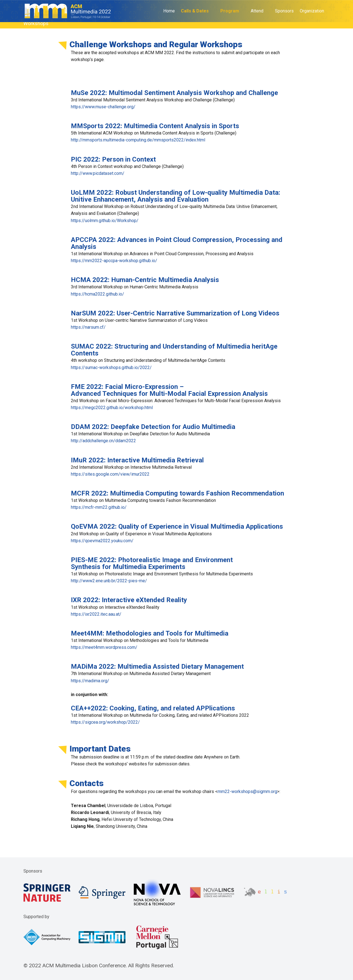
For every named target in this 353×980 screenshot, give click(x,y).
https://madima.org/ (90, 681)
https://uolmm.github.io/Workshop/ (105, 221)
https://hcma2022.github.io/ (97, 294)
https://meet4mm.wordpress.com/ (104, 647)
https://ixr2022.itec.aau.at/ (96, 614)
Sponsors (284, 11)
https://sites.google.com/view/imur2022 (110, 474)
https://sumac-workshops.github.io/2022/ (111, 367)
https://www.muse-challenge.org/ (103, 107)
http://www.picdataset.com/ (98, 173)
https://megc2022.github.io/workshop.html (112, 408)
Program (230, 11)
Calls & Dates (195, 11)
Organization (312, 11)
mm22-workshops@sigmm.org (247, 791)
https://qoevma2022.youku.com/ (102, 541)
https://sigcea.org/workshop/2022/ (105, 722)
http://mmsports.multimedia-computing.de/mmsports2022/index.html (138, 140)
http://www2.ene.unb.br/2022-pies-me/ (109, 581)
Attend (257, 11)
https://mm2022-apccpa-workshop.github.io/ (114, 261)
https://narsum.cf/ (88, 327)
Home (169, 11)
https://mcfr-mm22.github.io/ (99, 507)
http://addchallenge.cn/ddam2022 (103, 441)
